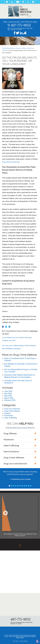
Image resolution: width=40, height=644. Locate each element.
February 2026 (10, 400)
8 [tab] (24, 486)
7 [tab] (22, 486)
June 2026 (8, 391)
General (7, 413)
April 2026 (8, 396)
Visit (23, 2)
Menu (33, 2)
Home (7, 2)
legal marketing (25, 637)
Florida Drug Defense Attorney (12, 48)
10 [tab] (29, 486)
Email (18, 2)
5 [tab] (18, 486)
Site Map (16, 641)
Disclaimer (24, 641)
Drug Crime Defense (12, 411)
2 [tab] (12, 486)
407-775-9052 (21, 25)
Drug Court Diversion (12, 409)
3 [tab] (14, 486)
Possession (9, 415)
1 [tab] (9, 486)
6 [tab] (20, 486)
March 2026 (9, 398)
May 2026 (8, 394)
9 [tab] (26, 486)
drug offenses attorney (11, 162)
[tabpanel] (20, 476)
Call (12, 2)
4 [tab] (16, 486)
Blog (24, 48)
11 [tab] (31, 486)
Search (28, 2)
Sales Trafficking (11, 418)
